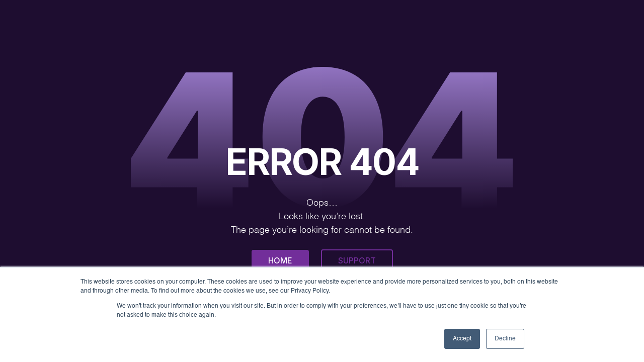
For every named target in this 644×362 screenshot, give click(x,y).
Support (357, 260)
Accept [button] (462, 339)
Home (280, 260)
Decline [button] (505, 339)
